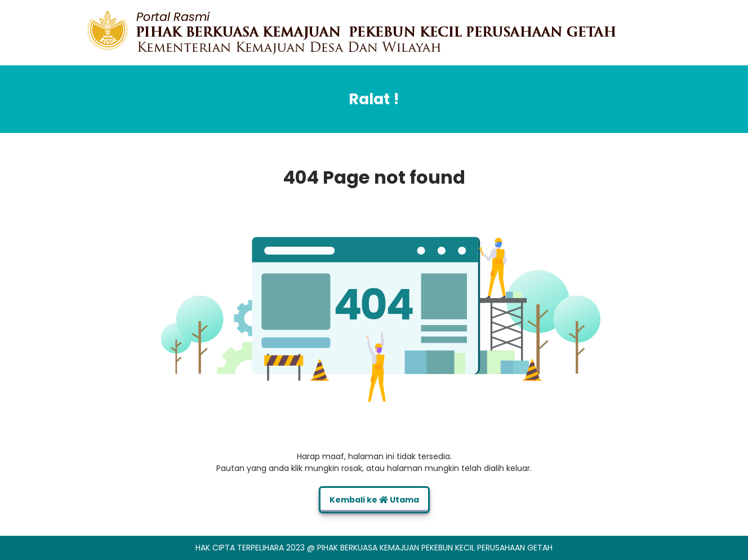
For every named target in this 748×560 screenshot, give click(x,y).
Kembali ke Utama (374, 500)
